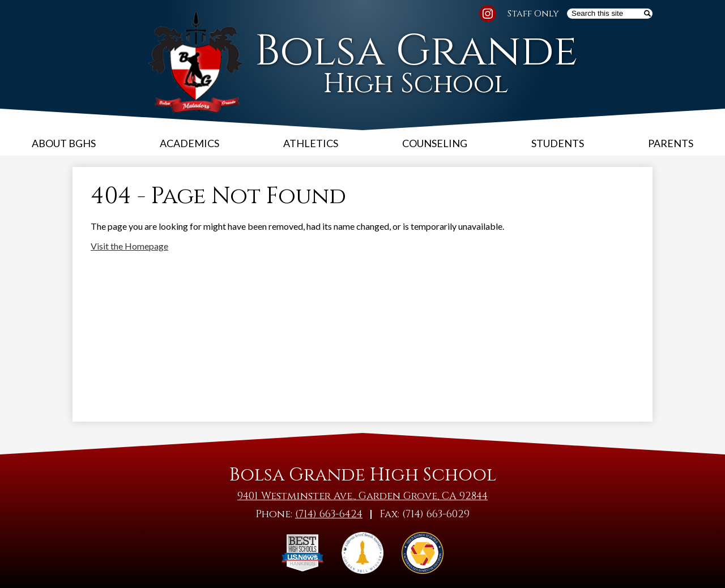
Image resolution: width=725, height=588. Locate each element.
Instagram (488, 15)
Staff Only (533, 14)
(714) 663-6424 (329, 514)
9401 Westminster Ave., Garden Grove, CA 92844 (362, 496)
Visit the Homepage (129, 246)
